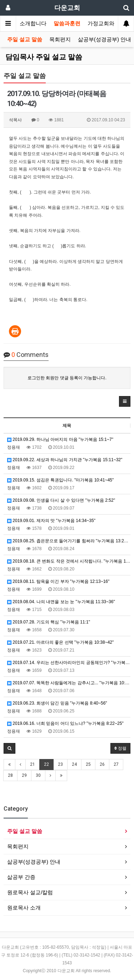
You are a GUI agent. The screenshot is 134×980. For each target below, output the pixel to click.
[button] (125, 401)
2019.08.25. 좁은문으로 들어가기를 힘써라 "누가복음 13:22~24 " (69, 541)
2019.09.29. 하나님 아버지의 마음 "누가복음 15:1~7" (60, 439)
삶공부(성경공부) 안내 (105, 39)
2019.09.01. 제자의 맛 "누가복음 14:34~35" (51, 521)
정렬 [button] (120, 748)
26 (102, 764)
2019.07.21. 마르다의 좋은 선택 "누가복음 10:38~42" (60, 642)
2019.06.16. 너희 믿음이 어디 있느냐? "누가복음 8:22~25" (65, 723)
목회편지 (60, 39)
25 (88, 764)
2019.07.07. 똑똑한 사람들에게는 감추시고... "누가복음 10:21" (69, 683)
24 (74, 764)
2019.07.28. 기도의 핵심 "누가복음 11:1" (49, 622)
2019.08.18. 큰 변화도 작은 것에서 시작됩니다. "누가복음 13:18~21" (69, 561)
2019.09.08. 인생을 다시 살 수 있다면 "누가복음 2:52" (61, 500)
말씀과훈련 (67, 23)
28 (10, 775)
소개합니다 (33, 23)
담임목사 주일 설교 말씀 (44, 57)
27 (116, 764)
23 (60, 764)
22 (46, 764)
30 (38, 775)
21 (33, 764)
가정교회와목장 (106, 23)
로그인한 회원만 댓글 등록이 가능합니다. (67, 378)
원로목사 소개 (24, 908)
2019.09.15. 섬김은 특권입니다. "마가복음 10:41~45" (60, 480)
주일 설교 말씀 (25, 39)
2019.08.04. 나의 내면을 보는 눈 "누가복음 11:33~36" (61, 602)
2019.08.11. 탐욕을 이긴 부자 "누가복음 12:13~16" (58, 581)
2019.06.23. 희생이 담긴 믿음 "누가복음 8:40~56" (57, 703)
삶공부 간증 (21, 877)
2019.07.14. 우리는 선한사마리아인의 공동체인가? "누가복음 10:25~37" (69, 663)
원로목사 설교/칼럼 (30, 892)
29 (24, 775)
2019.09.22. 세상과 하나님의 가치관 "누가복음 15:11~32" (65, 460)
